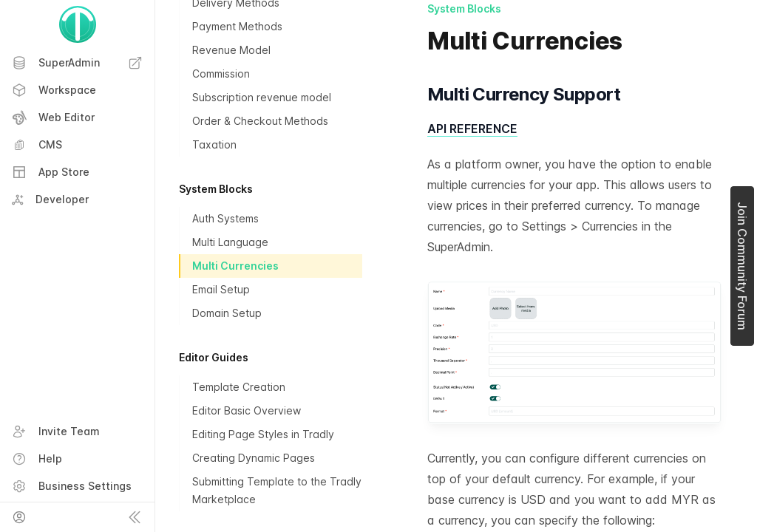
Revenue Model (231, 50)
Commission (221, 74)
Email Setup (221, 289)
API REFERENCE (472, 129)
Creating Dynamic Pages (254, 458)
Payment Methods (237, 26)
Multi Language (230, 242)
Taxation (214, 144)
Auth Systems (225, 218)
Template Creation (239, 387)
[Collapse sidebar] (135, 517)
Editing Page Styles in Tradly (263, 434)
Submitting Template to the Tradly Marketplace (277, 490)
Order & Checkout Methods (260, 121)
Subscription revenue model (262, 97)
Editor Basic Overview (247, 410)
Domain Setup (227, 313)
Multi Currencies (235, 266)
